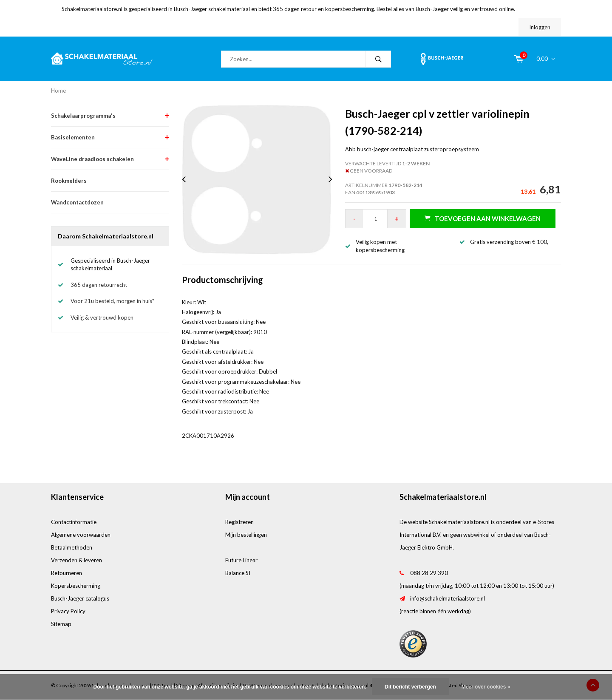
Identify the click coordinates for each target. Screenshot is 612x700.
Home (58, 91)
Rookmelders (69, 181)
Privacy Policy (68, 611)
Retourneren (67, 573)
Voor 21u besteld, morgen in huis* (112, 301)
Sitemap (61, 624)
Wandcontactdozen (77, 202)
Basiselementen (73, 137)
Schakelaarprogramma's (83, 116)
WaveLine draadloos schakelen (92, 159)
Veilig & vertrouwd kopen (102, 317)
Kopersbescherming (76, 586)
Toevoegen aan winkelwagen (483, 218)
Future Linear (241, 560)
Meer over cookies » (486, 687)
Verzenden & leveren (76, 560)
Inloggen (540, 27)
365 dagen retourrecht (99, 285)
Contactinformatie (74, 522)
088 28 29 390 (429, 573)
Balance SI (238, 573)
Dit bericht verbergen (410, 687)
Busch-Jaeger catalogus (80, 598)
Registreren (239, 522)
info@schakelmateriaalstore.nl (448, 598)
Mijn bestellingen (246, 535)
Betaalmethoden (72, 547)
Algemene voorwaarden (81, 535)
